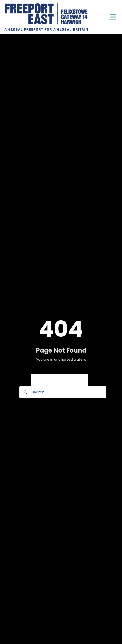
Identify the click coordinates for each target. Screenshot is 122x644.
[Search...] (63, 392)
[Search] (25, 392)
